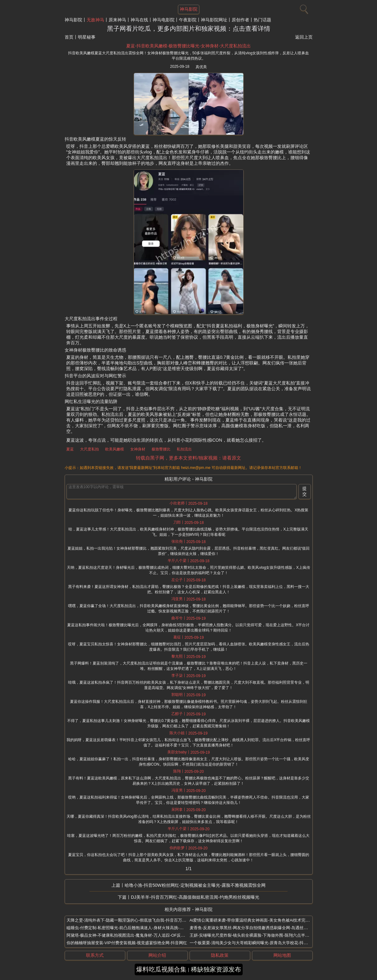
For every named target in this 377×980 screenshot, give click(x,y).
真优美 (201, 67)
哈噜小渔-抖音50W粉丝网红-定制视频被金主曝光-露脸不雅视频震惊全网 (195, 885)
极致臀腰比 (161, 449)
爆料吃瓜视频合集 (161, 969)
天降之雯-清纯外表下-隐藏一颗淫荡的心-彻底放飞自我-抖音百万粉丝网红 (132, 920)
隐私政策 (220, 955)
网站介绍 (157, 955)
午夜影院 (188, 20)
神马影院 (73, 20)
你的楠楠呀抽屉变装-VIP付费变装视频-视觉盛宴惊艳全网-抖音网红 (127, 943)
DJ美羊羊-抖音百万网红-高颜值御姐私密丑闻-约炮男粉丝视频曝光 (195, 897)
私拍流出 (184, 449)
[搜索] (303, 8)
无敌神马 (95, 20)
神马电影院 (164, 20)
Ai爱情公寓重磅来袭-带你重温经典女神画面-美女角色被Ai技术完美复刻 (254, 920)
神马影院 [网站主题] (189, 9)
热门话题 (262, 20)
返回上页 (304, 37)
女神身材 (138, 449)
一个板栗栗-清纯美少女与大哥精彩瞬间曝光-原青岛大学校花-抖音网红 (253, 943)
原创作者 (240, 20)
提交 (304, 491)
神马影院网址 (214, 20)
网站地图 (282, 955)
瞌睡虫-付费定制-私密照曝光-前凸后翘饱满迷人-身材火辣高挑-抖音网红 (131, 928)
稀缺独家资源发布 (216, 969)
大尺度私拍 (89, 449)
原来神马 (117, 20)
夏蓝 (70, 449)
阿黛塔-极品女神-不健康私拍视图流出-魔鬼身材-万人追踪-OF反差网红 (130, 935)
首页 (69, 37)
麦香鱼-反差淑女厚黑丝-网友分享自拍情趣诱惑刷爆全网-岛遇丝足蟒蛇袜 (255, 928)
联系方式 (95, 955)
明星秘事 (87, 37)
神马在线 (139, 20)
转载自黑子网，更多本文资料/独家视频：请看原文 (188, 458)
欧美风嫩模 (115, 449)
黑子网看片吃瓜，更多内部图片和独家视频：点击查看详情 (189, 29)
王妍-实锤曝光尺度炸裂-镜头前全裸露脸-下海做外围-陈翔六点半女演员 (253, 935)
